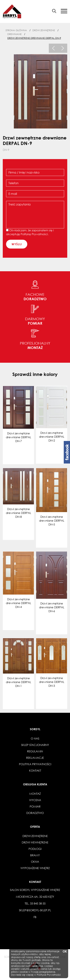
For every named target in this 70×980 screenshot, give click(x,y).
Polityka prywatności (35, 764)
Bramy (35, 855)
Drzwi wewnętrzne (35, 842)
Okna (35, 862)
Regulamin (35, 751)
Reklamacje (35, 758)
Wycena (35, 800)
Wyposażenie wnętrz (35, 868)
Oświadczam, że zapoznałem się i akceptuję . (30, 232)
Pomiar (35, 806)
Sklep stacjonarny (35, 745)
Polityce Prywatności (49, 975)
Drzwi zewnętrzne (35, 836)
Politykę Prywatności (34, 234)
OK (64, 951)
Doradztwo (35, 813)
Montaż (35, 794)
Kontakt (35, 771)
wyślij (17, 244)
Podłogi (35, 849)
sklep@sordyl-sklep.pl (35, 910)
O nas (35, 738)
